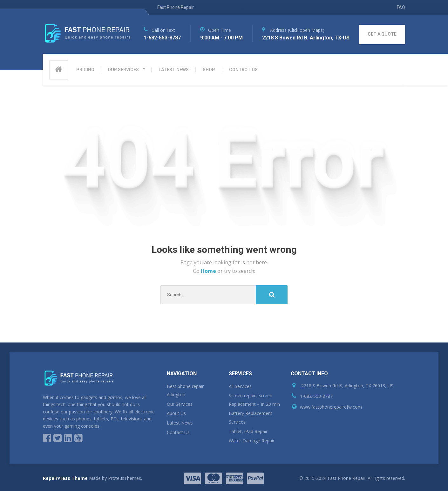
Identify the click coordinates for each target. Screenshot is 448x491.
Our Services (180, 404)
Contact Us (178, 432)
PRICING (85, 70)
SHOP (209, 70)
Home (209, 271)
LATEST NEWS (174, 70)
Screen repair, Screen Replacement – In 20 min (254, 400)
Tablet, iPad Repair (248, 431)
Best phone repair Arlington (185, 391)
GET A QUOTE (382, 34)
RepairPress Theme (65, 478)
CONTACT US (243, 70)
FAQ (401, 7)
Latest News (180, 423)
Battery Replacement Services (251, 418)
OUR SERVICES (123, 70)
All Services (240, 386)
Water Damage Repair (252, 441)
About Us (176, 413)
